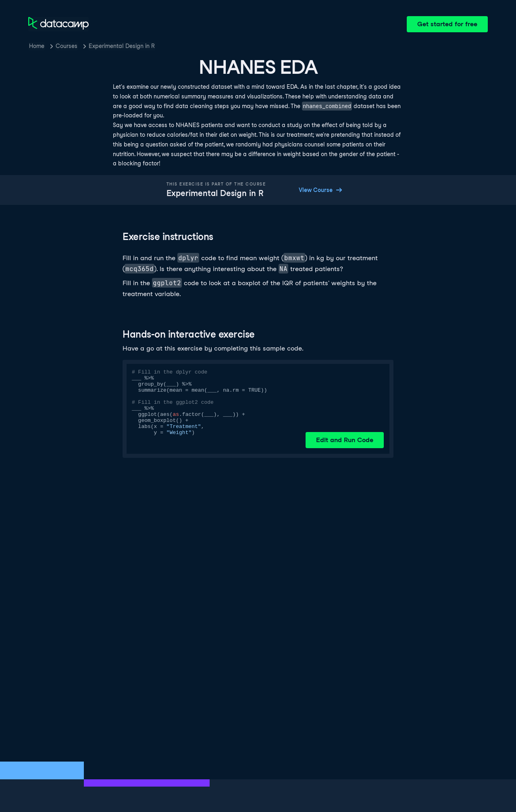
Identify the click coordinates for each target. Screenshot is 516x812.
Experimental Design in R (122, 46)
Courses (67, 46)
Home (37, 46)
